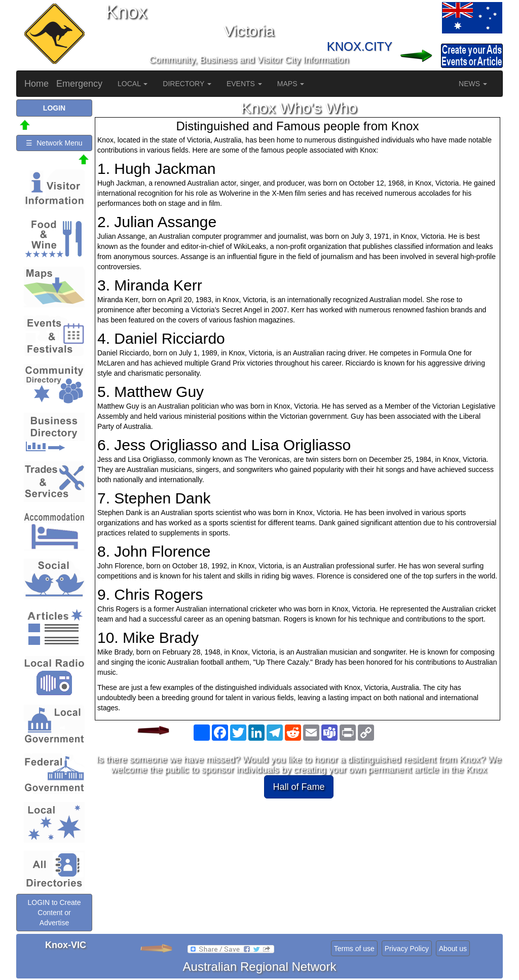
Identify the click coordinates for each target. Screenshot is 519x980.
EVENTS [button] (244, 84)
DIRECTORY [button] (187, 84)
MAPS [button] (291, 84)
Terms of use (354, 949)
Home (36, 84)
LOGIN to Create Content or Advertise (54, 913)
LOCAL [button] (133, 84)
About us (453, 949)
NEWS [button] (473, 84)
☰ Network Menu (54, 143)
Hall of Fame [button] (299, 787)
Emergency (79, 84)
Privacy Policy (407, 949)
